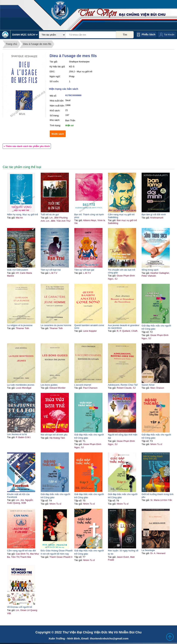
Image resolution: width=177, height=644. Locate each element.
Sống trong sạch (150, 270)
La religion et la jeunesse (20, 325)
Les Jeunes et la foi (17, 434)
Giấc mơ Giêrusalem (18, 270)
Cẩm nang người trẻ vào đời (22, 551)
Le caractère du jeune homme (56, 325)
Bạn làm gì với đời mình (154, 214)
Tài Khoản (169, 35)
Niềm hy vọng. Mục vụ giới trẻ (22, 214)
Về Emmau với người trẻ (20, 607)
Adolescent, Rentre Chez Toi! (123, 385)
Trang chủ (12, 44)
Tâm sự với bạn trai (51, 270)
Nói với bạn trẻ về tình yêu (54, 435)
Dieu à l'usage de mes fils (37, 44)
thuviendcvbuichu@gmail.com (109, 638)
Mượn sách (58, 134)
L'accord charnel (83, 385)
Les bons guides (49, 385)
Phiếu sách (148, 34)
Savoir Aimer (148, 385)
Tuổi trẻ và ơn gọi (50, 214)
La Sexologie (148, 550)
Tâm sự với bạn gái (84, 270)
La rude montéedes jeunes (21, 385)
